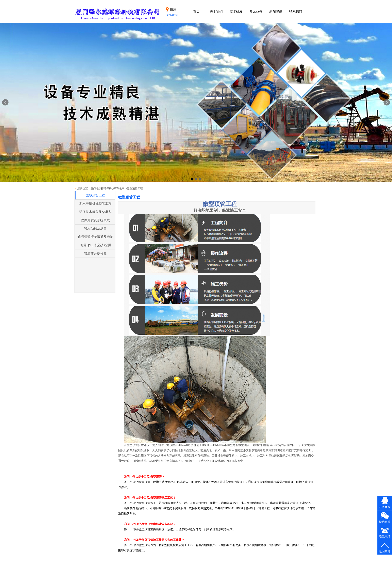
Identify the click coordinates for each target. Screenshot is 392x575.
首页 (196, 11)
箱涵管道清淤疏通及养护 (95, 237)
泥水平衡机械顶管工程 (95, 204)
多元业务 (256, 11)
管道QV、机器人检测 (95, 245)
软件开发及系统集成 (95, 220)
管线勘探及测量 (95, 228)
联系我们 (296, 11)
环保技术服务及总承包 (95, 212)
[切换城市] (172, 15)
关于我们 (216, 11)
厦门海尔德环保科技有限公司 (108, 188)
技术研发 (236, 11)
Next (387, 102)
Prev (5, 102)
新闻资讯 (276, 11)
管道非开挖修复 (95, 253)
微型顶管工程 (135, 188)
